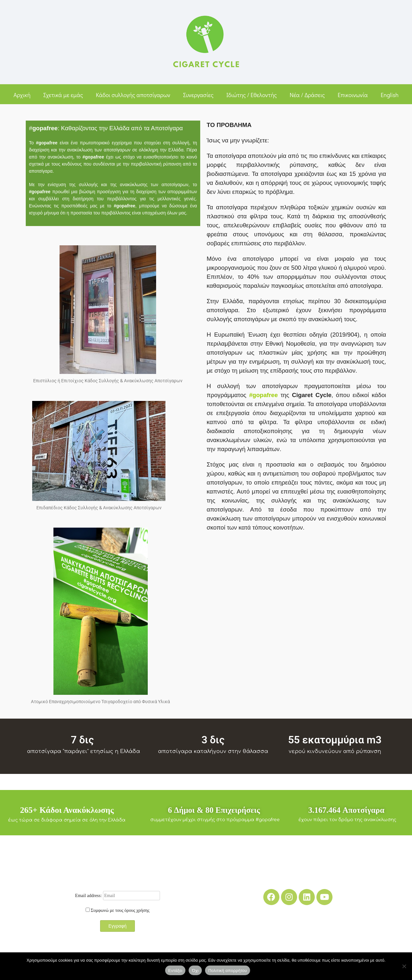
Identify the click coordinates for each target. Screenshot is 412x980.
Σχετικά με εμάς (63, 95)
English (390, 95)
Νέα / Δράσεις (307, 95)
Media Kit (298, 942)
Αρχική (22, 95)
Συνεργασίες (198, 95)
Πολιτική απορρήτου (228, 971)
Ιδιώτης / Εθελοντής (252, 95)
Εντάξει (175, 971)
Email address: (117, 896)
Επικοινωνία (353, 95)
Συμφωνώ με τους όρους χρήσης (120, 910)
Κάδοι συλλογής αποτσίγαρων (133, 95)
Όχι (195, 971)
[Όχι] (404, 966)
